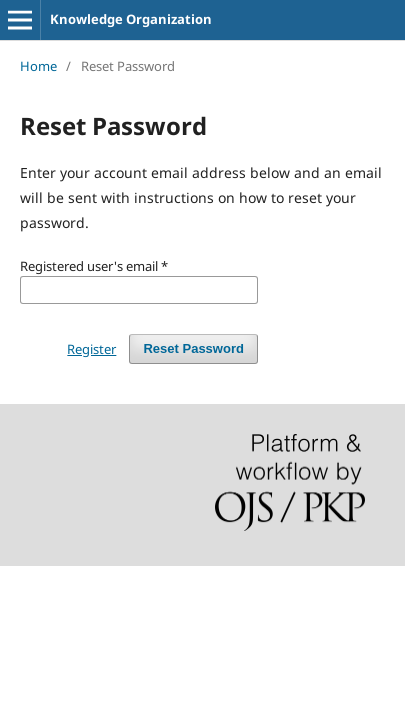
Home (38, 66)
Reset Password (193, 348)
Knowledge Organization (131, 19)
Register (91, 349)
